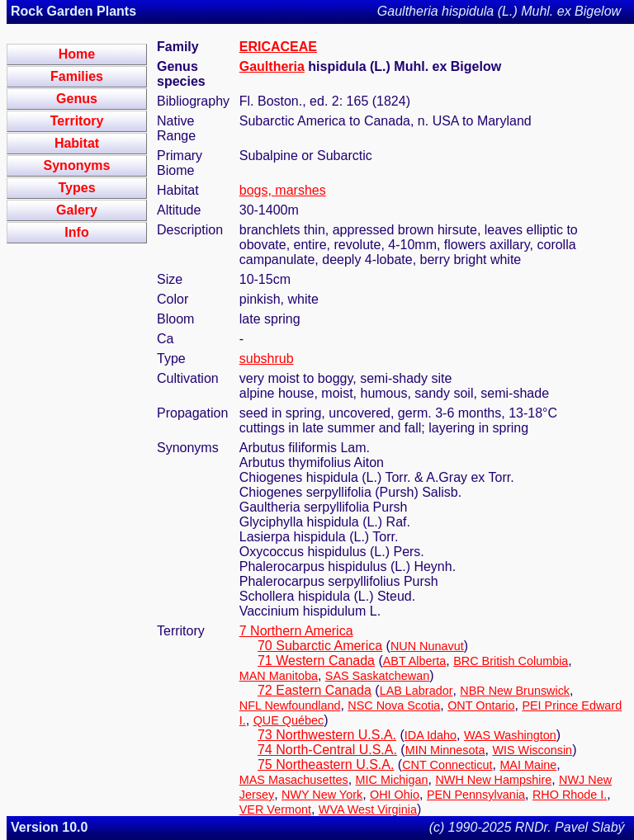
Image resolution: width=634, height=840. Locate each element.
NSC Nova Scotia (394, 706)
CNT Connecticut (447, 765)
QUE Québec (289, 720)
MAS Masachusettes (294, 780)
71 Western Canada (316, 661)
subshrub (267, 359)
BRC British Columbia (511, 661)
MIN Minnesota (445, 750)
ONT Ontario (481, 706)
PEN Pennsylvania (476, 795)
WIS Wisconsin (532, 750)
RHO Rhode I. (570, 795)
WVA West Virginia (368, 809)
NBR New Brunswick (515, 691)
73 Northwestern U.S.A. (327, 735)
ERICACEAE (278, 47)
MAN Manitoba (279, 676)
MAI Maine (528, 765)
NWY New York (322, 795)
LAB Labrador (416, 691)
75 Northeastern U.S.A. (326, 764)
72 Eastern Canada (315, 690)
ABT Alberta (415, 661)
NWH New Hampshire (493, 780)
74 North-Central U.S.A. (327, 750)
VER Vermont (275, 809)
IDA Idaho (431, 735)
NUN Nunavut (427, 646)
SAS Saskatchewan (377, 676)
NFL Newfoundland (290, 706)
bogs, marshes (283, 190)
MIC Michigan (392, 780)
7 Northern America (296, 631)
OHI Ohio (395, 795)
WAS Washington (510, 735)
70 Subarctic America (320, 646)
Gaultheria (272, 66)
